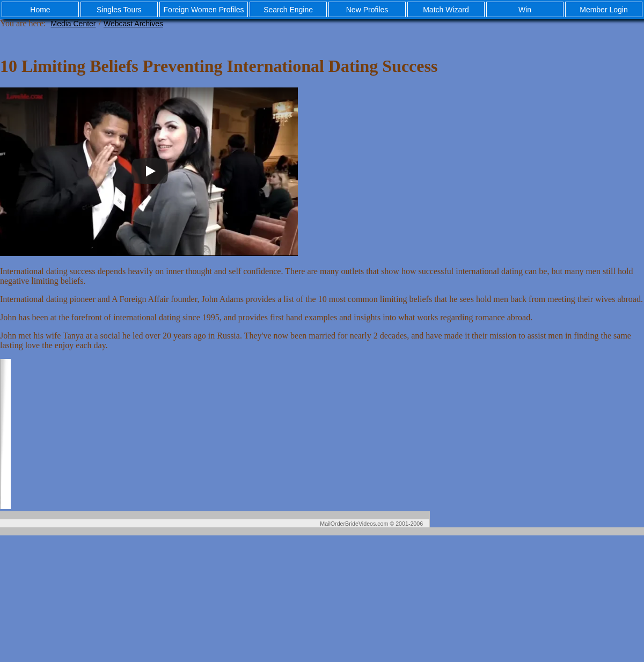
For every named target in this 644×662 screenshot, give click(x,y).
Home (40, 10)
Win (525, 10)
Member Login (604, 10)
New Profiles (367, 10)
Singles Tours (119, 10)
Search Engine (288, 10)
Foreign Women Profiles (204, 10)
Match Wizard (446, 10)
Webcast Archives (133, 24)
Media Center (73, 24)
